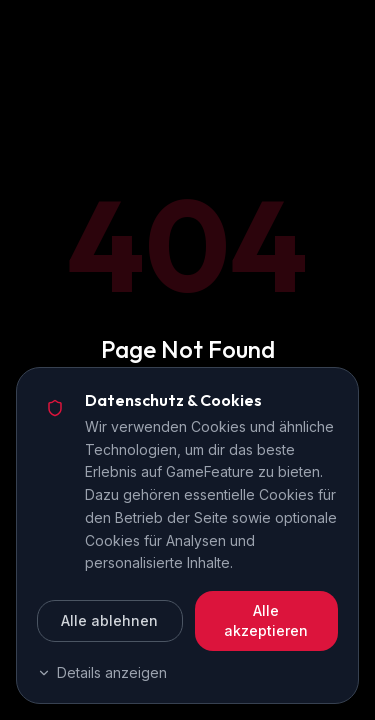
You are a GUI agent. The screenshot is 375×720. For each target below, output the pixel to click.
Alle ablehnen (109, 620)
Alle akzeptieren (266, 620)
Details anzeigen (102, 672)
